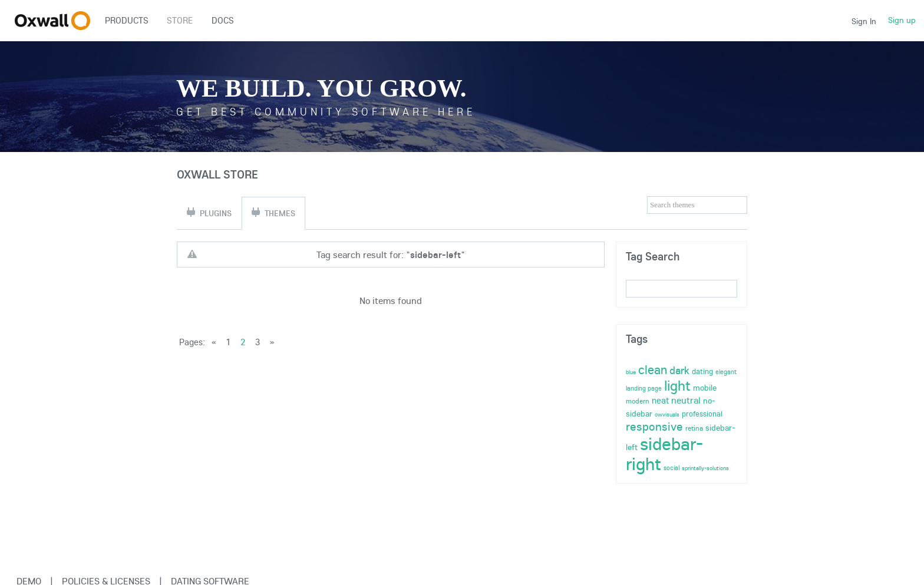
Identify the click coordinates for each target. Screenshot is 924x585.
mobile (705, 388)
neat (660, 400)
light (677, 385)
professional (702, 414)
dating (702, 371)
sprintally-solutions (705, 468)
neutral (686, 400)
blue (631, 372)
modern (638, 401)
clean (653, 369)
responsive (654, 426)
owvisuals (667, 414)
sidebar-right (664, 454)
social (671, 468)
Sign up (902, 20)
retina (694, 428)
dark (679, 370)
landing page (644, 388)
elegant (726, 372)
